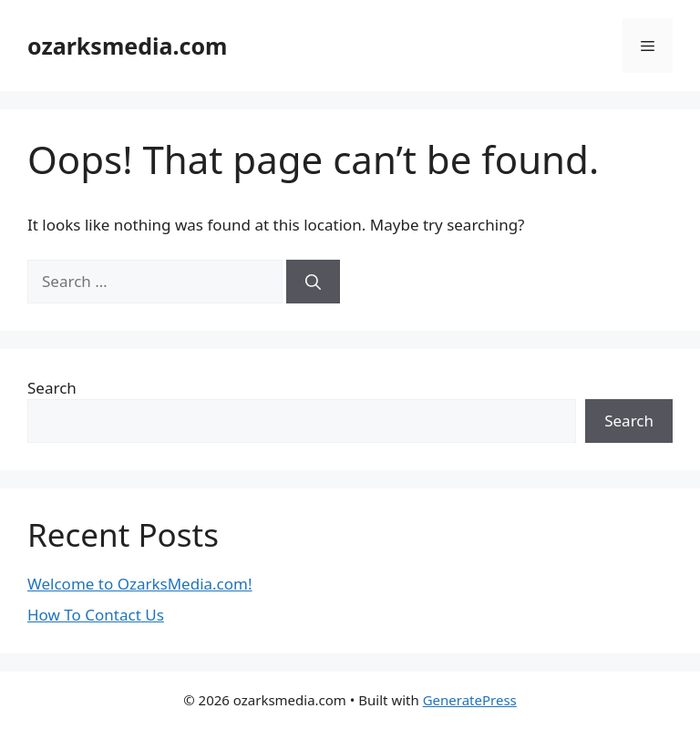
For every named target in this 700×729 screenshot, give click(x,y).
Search (52, 388)
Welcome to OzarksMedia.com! (140, 584)
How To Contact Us (96, 615)
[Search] (313, 282)
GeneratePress (470, 700)
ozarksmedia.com (127, 46)
